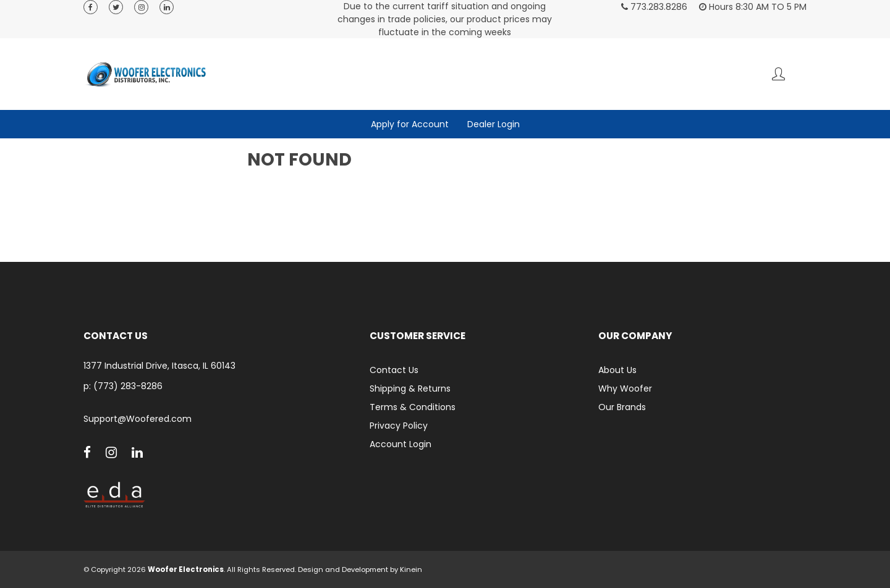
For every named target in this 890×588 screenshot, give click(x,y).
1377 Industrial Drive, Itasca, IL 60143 (159, 366)
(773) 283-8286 (128, 386)
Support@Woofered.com (138, 419)
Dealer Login (494, 124)
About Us (617, 370)
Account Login (400, 444)
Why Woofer (625, 388)
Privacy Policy (399, 426)
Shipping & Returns (410, 388)
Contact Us (394, 370)
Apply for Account (410, 124)
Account (778, 74)
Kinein (411, 569)
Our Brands (622, 407)
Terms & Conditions (413, 407)
